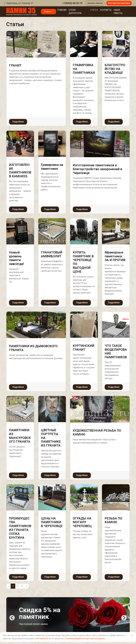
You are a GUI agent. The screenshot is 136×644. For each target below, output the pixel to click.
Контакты (106, 10)
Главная (62, 10)
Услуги (48, 12)
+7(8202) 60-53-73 (72, 3)
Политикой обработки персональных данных (85, 639)
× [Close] (132, 635)
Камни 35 (44, 639)
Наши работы (118, 12)
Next (124, 618)
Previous (12, 618)
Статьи (94, 10)
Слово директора (75, 12)
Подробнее (18, 122)
